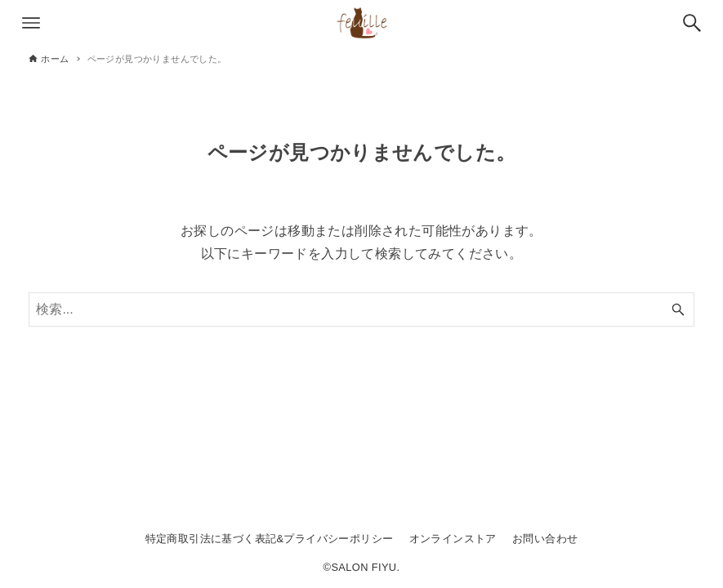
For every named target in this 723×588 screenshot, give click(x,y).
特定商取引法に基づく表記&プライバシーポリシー (270, 539)
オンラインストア (453, 539)
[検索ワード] (361, 310)
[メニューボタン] (31, 23)
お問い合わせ (545, 539)
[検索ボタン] (692, 23)
